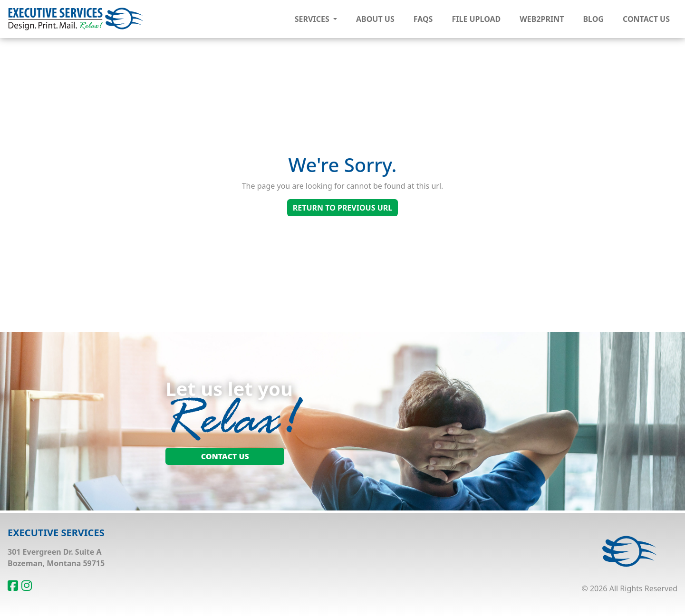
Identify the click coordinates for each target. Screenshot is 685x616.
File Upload (476, 19)
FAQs (423, 19)
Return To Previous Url (342, 208)
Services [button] (313, 19)
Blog (593, 19)
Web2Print (542, 19)
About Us (375, 19)
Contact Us (646, 19)
